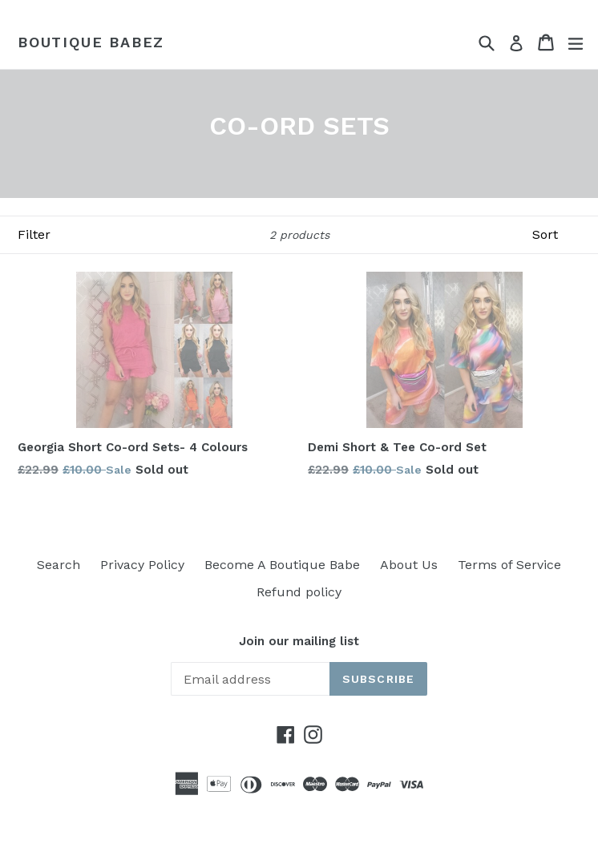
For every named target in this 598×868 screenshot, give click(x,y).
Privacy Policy (142, 565)
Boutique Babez (91, 42)
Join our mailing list (299, 641)
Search (59, 565)
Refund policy (299, 592)
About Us (409, 565)
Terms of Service (509, 565)
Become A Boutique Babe (282, 565)
